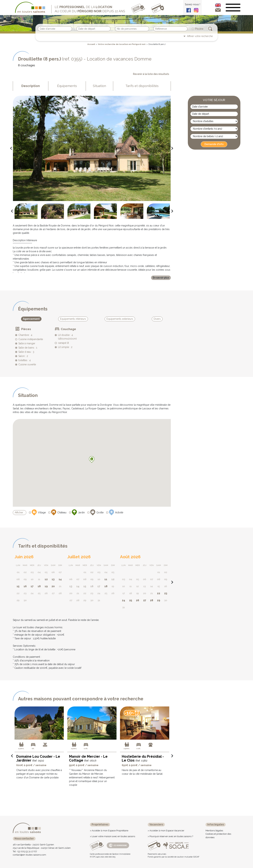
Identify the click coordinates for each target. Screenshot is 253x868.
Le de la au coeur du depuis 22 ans (90, 9)
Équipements (67, 86)
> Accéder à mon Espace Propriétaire (109, 831)
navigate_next (171, 148)
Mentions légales (214, 831)
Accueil (91, 44)
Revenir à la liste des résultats (151, 74)
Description (31, 86)
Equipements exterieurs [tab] (120, 319)
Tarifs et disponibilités (142, 86)
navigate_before (10, 148)
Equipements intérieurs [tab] (73, 319)
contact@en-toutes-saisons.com (29, 855)
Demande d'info (214, 144)
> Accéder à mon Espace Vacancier (166, 831)
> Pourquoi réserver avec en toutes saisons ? (170, 836)
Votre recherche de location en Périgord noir (122, 44)
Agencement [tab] (31, 319)
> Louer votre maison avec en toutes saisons (112, 836)
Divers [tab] (157, 319)
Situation (99, 86)
